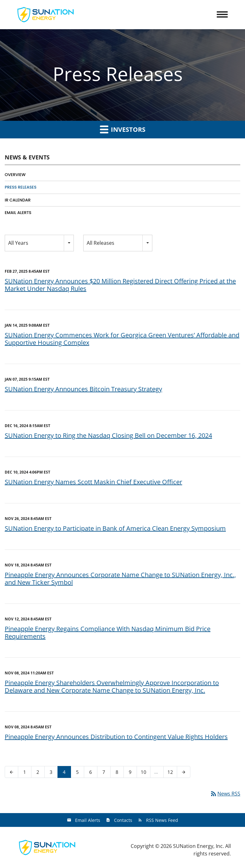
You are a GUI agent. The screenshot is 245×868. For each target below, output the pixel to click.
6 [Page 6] (93, 773)
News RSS (225, 794)
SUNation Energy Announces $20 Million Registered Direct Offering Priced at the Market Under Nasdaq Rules (120, 285)
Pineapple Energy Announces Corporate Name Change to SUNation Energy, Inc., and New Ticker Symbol (120, 579)
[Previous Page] (11, 772)
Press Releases (21, 187)
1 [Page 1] (27, 773)
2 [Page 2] (40, 773)
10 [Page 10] (145, 773)
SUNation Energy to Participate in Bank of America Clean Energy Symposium (115, 528)
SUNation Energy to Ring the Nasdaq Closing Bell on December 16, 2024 (108, 435)
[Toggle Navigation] (222, 14)
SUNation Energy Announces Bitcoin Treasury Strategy (83, 389)
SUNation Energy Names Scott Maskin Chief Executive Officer (93, 482)
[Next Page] (184, 772)
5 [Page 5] (79, 773)
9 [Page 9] (132, 773)
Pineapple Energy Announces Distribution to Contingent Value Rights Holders (116, 737)
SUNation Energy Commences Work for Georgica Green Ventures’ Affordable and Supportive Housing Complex (122, 339)
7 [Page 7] (106, 773)
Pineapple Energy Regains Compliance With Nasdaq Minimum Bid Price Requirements (108, 632)
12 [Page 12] (172, 773)
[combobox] (39, 243)
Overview (15, 175)
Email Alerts (18, 213)
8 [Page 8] (119, 773)
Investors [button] (123, 129)
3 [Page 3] (53, 773)
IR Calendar (18, 200)
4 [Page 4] (66, 773)
